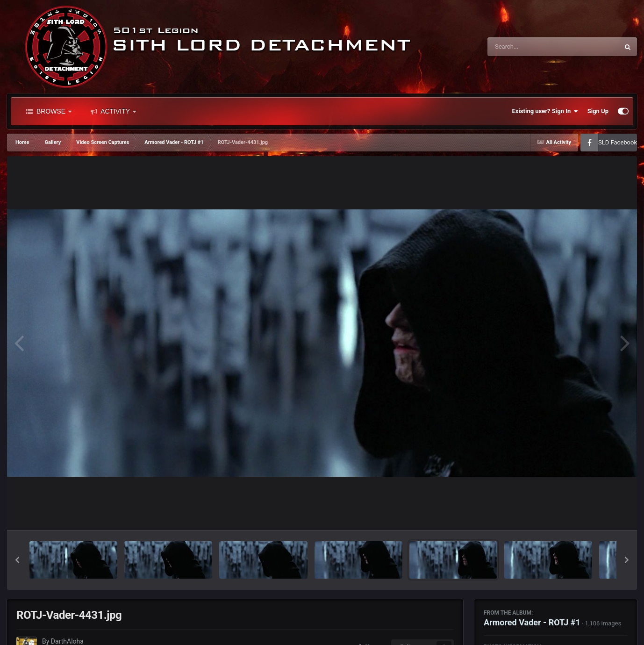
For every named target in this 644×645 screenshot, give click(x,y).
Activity (113, 111)
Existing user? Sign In (545, 111)
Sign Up (598, 111)
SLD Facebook (618, 142)
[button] (17, 560)
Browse (49, 111)
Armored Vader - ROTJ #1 (532, 622)
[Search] (530, 47)
